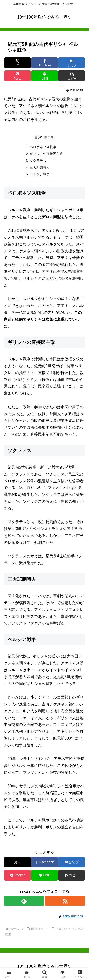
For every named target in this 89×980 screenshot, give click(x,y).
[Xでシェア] (17, 63)
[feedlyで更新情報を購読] (24, 901)
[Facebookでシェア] (44, 63)
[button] (72, 76)
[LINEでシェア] (44, 76)
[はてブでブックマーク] (72, 63)
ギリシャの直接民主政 (46, 154)
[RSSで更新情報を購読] (65, 901)
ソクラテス (38, 161)
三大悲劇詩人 (40, 167)
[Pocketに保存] (17, 76)
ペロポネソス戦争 (43, 147)
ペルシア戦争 (40, 174)
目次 (38, 137)
